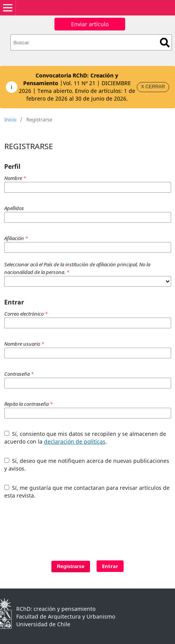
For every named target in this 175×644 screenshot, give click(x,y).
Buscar (165, 43)
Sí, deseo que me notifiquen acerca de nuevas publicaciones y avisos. (87, 465)
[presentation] (75, 526)
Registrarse (71, 566)
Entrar (110, 566)
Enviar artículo (90, 24)
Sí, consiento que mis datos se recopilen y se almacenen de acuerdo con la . (85, 438)
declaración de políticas (75, 441)
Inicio (10, 119)
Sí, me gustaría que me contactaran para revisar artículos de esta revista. (87, 492)
